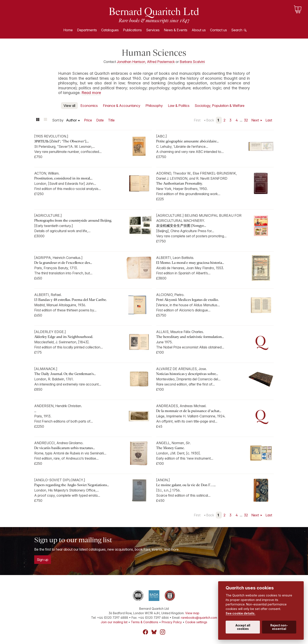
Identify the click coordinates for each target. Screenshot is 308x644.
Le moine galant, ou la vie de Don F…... (186, 485)
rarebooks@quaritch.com (199, 618)
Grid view (38, 120)
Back (210, 120)
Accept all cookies (243, 627)
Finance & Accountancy (122, 106)
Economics (89, 106)
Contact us (218, 30)
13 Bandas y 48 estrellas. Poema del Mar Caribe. (70, 300)
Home (68, 30)
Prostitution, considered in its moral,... (63, 178)
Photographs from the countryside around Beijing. (73, 220)
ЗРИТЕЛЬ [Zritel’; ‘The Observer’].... (61, 141)
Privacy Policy (172, 622)
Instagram (163, 632)
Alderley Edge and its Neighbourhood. (64, 337)
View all (69, 106)
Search (237, 30)
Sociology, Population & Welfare (220, 106)
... (35, 411)
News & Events (176, 30)
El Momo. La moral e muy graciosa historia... (190, 263)
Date (100, 120)
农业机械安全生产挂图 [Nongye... (181, 226)
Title (111, 120)
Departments (87, 30)
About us (199, 30)
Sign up (43, 560)
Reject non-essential (279, 627)
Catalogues (110, 30)
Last (269, 120)
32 (246, 120)
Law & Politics (179, 106)
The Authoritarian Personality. (179, 183)
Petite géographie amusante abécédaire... (187, 141)
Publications (132, 30)
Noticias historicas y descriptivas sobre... (187, 374)
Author (71, 120)
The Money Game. (170, 448)
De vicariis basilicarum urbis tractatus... (64, 448)
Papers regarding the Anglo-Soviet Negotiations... (72, 485)
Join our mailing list (114, 622)
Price (88, 120)
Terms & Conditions (145, 622)
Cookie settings (196, 622)
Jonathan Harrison (131, 62)
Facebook (145, 632)
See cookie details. (241, 613)
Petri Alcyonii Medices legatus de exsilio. (187, 300)
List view (45, 120)
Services (153, 30)
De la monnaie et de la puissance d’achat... (189, 411)
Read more (91, 93)
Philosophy (154, 106)
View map (192, 613)
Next (255, 120)
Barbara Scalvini (192, 62)
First (197, 120)
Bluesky (154, 632)
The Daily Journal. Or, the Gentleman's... (65, 374)
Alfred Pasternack (161, 62)
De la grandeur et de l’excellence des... (63, 263)
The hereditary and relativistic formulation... (190, 337)
